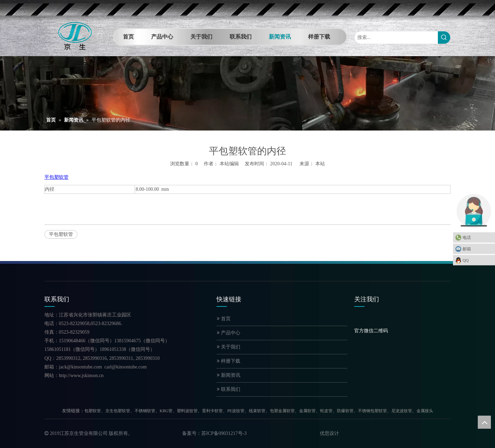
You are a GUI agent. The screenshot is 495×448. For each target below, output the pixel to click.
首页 (224, 319)
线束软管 (257, 411)
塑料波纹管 (187, 411)
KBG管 (166, 411)
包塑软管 (93, 411)
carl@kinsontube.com (125, 367)
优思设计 (329, 433)
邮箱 (477, 249)
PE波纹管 (236, 411)
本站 (320, 164)
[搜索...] (396, 38)
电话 (477, 237)
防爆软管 (345, 411)
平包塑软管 (61, 234)
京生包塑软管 (118, 411)
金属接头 (425, 411)
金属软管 (307, 411)
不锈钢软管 (145, 411)
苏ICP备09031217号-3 (224, 433)
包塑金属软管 (282, 411)
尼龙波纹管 (402, 411)
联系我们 (229, 389)
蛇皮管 (326, 411)
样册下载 (229, 361)
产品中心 (229, 333)
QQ (477, 260)
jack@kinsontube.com (80, 367)
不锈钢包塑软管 (372, 411)
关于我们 (229, 347)
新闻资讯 (229, 375)
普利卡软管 (212, 411)
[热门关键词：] (444, 38)
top (484, 422)
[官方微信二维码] (360, 322)
